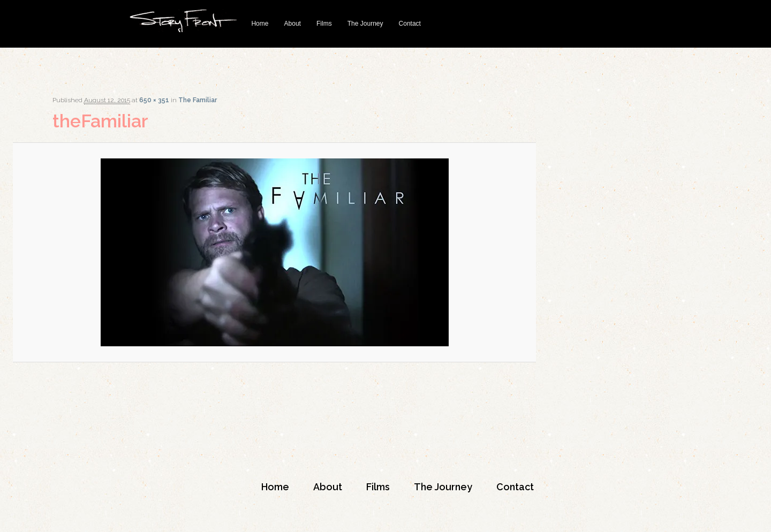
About (293, 24)
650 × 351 (154, 100)
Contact (410, 24)
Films (324, 24)
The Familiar (198, 100)
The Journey (365, 24)
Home (260, 24)
